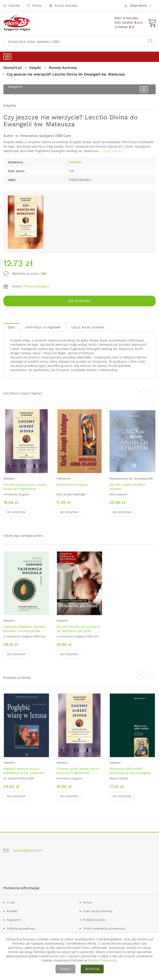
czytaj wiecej (112, 151)
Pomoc (88, 903)
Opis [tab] (11, 327)
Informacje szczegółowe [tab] (43, 327)
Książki (36, 68)
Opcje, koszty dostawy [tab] (88, 327)
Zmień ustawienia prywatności (104, 929)
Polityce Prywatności (103, 960)
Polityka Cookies (94, 920)
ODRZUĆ (65, 969)
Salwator (75, 162)
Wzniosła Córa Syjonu (72, 485)
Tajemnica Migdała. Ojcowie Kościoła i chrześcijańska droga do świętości (24, 631)
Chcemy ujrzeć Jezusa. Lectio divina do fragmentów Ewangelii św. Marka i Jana (25, 489)
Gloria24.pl (13, 68)
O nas (11, 903)
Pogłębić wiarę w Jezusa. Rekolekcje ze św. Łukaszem (24, 771)
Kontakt (12, 911)
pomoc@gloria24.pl (28, 851)
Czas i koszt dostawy (98, 911)
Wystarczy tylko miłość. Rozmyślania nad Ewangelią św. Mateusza (130, 773)
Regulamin (14, 920)
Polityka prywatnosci (21, 929)
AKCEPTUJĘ (92, 969)
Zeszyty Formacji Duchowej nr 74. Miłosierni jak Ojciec (79, 629)
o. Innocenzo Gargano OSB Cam (43, 136)
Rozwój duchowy (65, 68)
